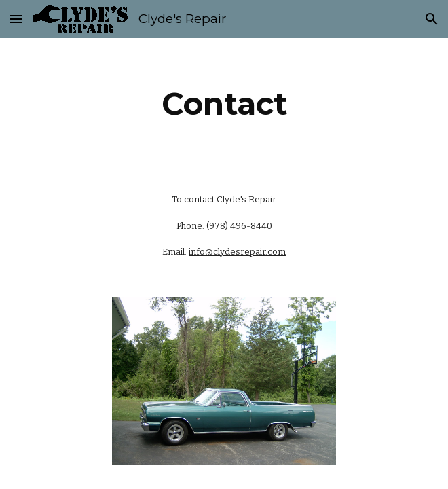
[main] (224, 104)
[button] (16, 19)
